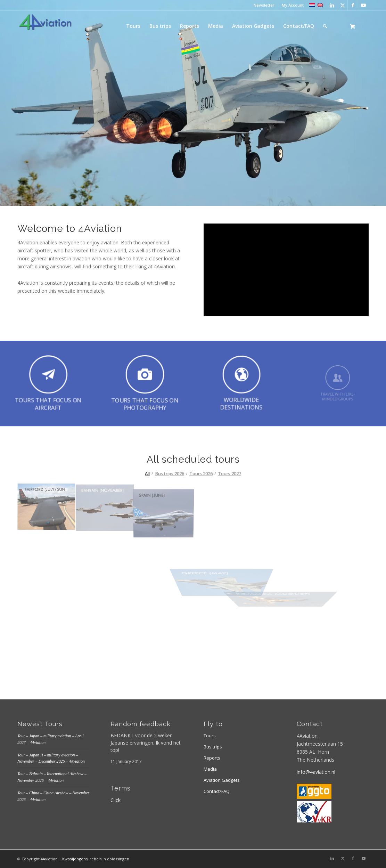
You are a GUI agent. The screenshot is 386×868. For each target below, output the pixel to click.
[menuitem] (264, 5)
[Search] (325, 26)
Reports (212, 758)
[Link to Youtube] (363, 5)
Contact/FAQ (217, 791)
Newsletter (264, 5)
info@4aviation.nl (316, 772)
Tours (210, 736)
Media (210, 769)
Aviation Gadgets (222, 780)
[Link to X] (342, 5)
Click (116, 800)
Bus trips (213, 747)
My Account (293, 5)
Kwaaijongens (75, 859)
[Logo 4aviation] (45, 26)
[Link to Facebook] (353, 5)
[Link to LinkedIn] (332, 5)
